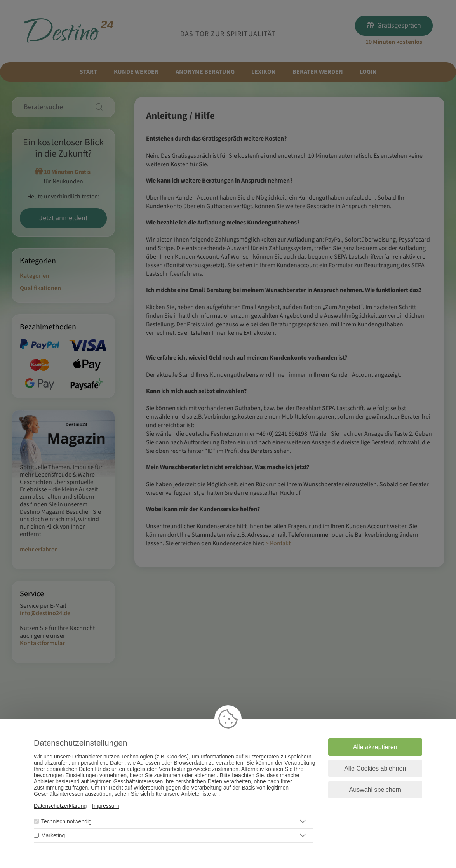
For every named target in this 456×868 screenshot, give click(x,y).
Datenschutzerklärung (60, 806)
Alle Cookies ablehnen (375, 768)
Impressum (105, 806)
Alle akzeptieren (375, 747)
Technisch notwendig (66, 821)
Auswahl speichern (375, 790)
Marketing (53, 835)
